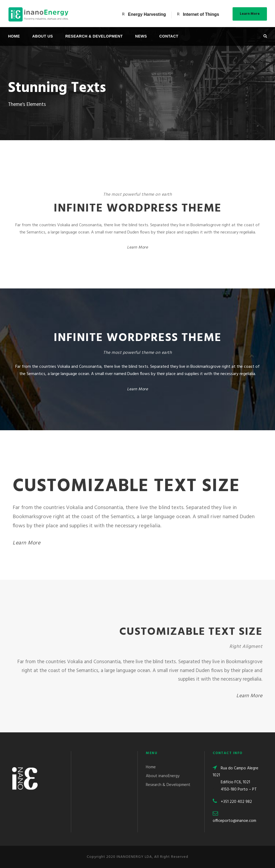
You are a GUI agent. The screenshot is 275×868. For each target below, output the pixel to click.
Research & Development (94, 36)
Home (14, 36)
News (141, 36)
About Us (43, 36)
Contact (169, 36)
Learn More (250, 14)
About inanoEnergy (163, 776)
